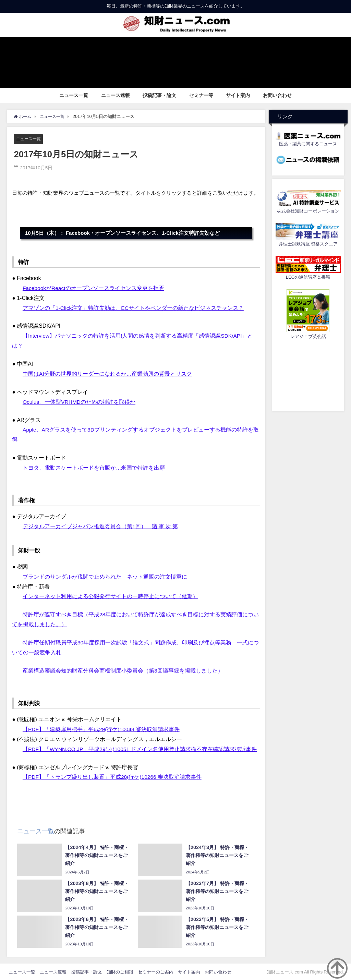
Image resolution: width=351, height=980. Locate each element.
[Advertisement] (308, 374)
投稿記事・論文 (159, 95)
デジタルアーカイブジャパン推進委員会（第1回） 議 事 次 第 (100, 526)
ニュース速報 (116, 95)
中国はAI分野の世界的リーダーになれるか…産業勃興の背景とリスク (107, 374)
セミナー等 (201, 95)
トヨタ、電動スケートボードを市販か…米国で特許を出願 (94, 467)
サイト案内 (238, 95)
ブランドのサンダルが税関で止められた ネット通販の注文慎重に (105, 576)
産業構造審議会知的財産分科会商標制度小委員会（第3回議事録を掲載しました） (123, 670)
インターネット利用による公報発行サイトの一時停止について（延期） (110, 596)
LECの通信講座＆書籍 (308, 277)
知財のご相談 (120, 971)
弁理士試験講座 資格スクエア (308, 244)
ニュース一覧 (74, 95)
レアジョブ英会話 (308, 336)
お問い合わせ (277, 95)
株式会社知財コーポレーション (308, 211)
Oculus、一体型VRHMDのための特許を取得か (80, 401)
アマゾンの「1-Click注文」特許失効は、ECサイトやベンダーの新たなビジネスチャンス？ (134, 308)
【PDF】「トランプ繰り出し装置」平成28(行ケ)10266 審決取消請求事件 (113, 776)
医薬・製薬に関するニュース (308, 144)
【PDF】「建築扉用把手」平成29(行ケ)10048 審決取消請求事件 (102, 728)
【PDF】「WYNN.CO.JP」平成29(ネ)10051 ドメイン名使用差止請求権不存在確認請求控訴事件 (141, 748)
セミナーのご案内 (156, 971)
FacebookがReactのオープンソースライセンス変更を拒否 (94, 288)
